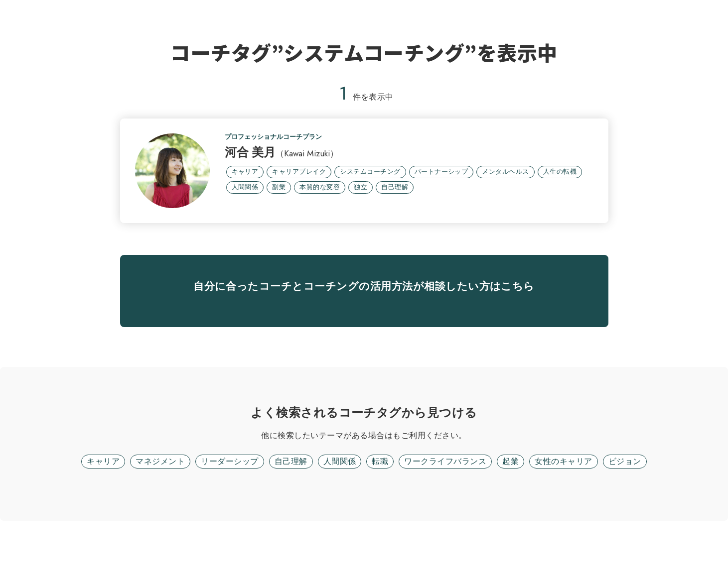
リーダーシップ (229, 503)
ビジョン (625, 503)
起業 (510, 503)
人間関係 (340, 503)
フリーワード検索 (393, 477)
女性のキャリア (563, 503)
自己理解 (291, 503)
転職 (380, 503)
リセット (364, 535)
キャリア (103, 503)
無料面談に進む (364, 332)
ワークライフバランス (445, 503)
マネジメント (160, 503)
